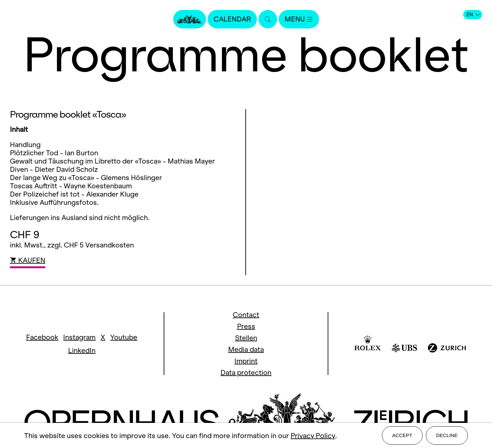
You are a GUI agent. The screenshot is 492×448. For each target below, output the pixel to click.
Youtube (124, 337)
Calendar (232, 19)
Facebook (42, 337)
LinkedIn (82, 350)
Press (246, 326)
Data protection (246, 373)
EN (473, 15)
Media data (246, 349)
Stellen (246, 338)
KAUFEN (28, 260)
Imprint (246, 361)
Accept (402, 435)
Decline (447, 435)
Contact (246, 315)
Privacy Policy (313, 436)
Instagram (79, 337)
